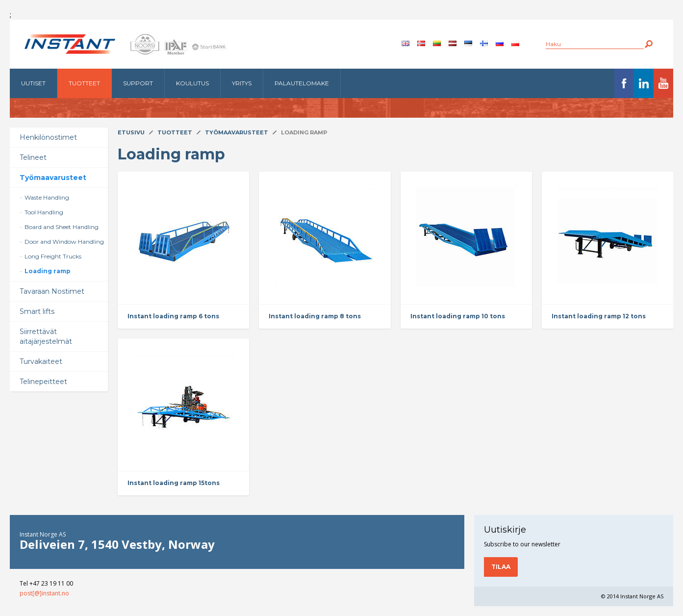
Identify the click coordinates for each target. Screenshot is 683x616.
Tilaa (501, 567)
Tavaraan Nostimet (52, 291)
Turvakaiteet (41, 361)
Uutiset (33, 83)
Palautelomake (302, 83)
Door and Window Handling (64, 242)
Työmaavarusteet (53, 178)
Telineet (33, 157)
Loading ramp (48, 271)
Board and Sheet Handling (62, 227)
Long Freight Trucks (53, 256)
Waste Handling (47, 197)
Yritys (242, 83)
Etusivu (131, 132)
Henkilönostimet (48, 137)
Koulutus (192, 83)
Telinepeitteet (43, 382)
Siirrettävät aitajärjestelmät (46, 336)
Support (138, 83)
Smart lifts (37, 311)
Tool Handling (44, 212)
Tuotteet (84, 83)
